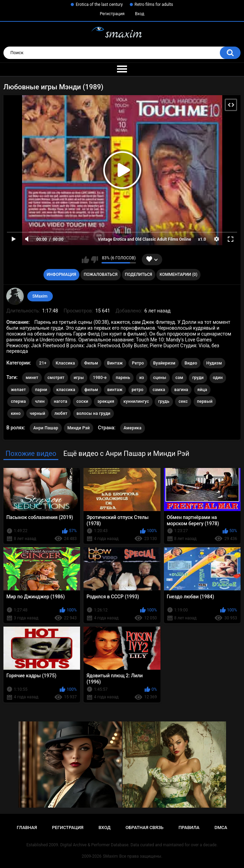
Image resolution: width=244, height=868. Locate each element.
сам (179, 378)
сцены (160, 378)
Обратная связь (145, 827)
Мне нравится (85, 260)
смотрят (56, 378)
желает (18, 390)
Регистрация (112, 14)
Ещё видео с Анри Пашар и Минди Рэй (126, 453)
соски (82, 401)
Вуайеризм (164, 363)
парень (123, 378)
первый (205, 401)
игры (79, 378)
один (218, 378)
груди (198, 378)
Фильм (91, 363)
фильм (91, 390)
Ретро (138, 363)
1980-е (100, 378)
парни (41, 390)
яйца (202, 390)
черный (37, 413)
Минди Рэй (79, 428)
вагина (181, 390)
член (40, 401)
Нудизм (214, 363)
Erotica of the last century (99, 4)
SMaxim (40, 296)
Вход (140, 14)
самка (159, 390)
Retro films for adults (154, 4)
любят (61, 413)
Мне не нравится (94, 260)
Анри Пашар (46, 428)
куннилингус (136, 401)
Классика (65, 363)
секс (183, 401)
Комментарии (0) (178, 275)
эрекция (106, 401)
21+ (43, 363)
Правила (189, 827)
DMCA (221, 827)
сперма (18, 401)
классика (66, 390)
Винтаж (115, 363)
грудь (164, 401)
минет (32, 378)
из (142, 378)
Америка (133, 428)
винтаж (115, 390)
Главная (27, 827)
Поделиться (139, 275)
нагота (61, 401)
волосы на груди (94, 413)
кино (16, 413)
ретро (138, 390)
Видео (191, 363)
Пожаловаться (100, 275)
